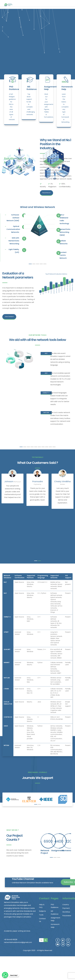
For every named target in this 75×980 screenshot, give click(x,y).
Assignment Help (50, 88)
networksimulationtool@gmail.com (18, 942)
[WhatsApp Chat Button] (5, 975)
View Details (9, 317)
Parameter (67, 916)
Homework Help (67, 88)
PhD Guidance (14, 88)
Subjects (42, 911)
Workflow (66, 912)
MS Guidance (32, 88)
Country (66, 905)
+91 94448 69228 (11, 940)
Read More (46, 193)
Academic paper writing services (17, 931)
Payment (66, 908)
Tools (41, 915)
